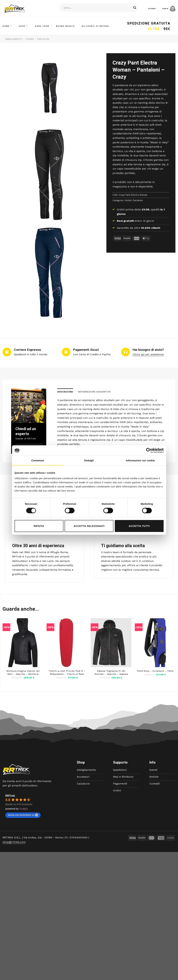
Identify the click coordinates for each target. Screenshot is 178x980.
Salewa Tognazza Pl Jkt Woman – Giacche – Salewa (111, 673)
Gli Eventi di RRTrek (95, 26)
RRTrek (10, 796)
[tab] (65, 392)
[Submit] (135, 8)
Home (7, 26)
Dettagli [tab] (89, 460)
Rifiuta (39, 526)
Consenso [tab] (38, 460)
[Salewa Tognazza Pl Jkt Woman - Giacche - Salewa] (111, 643)
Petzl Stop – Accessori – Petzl (155, 671)
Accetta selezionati (89, 526)
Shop (23, 26)
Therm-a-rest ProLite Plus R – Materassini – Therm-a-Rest (67, 673)
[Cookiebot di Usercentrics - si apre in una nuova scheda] (149, 451)
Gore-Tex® (42, 26)
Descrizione (65, 392)
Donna (30, 39)
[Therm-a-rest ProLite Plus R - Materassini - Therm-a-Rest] (67, 643)
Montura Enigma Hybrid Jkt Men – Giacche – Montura (23, 673)
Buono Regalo (65, 26)
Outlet (128, 200)
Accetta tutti (139, 526)
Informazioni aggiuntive (94, 392)
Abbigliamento (14, 39)
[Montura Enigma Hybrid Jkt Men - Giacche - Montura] (23, 643)
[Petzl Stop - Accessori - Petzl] (155, 643)
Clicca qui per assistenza (148, 354)
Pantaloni (43, 39)
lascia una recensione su (23, 815)
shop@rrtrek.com (14, 842)
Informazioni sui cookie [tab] (140, 460)
